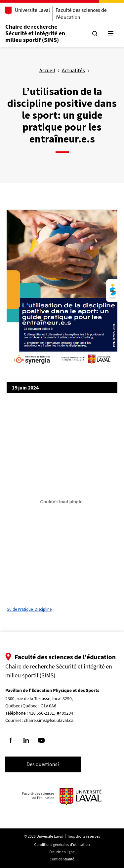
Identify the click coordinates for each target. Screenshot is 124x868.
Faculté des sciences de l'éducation (81, 14)
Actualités (73, 70)
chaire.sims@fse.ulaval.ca (49, 721)
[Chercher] (95, 34)
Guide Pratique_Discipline (29, 609)
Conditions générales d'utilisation (62, 845)
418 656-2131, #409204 (51, 713)
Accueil (47, 70)
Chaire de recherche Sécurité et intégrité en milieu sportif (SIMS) (35, 33)
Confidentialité (62, 859)
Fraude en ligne (62, 852)
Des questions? (43, 764)
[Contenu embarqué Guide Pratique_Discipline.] (62, 502)
